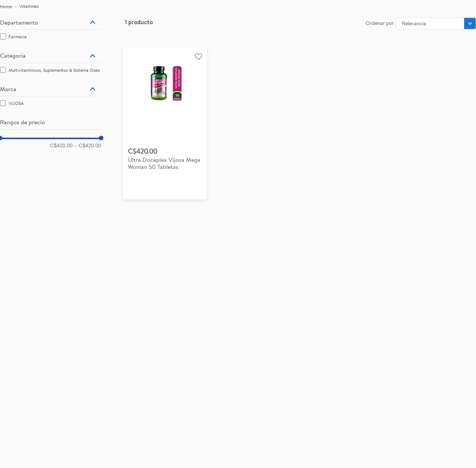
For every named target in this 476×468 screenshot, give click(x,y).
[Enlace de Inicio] (6, 7)
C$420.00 (62, 145)
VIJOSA (16, 103)
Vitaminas (29, 6)
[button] (51, 22)
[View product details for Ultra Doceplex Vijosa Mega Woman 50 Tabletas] (165, 123)
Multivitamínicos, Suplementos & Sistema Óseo (54, 70)
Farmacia (18, 37)
